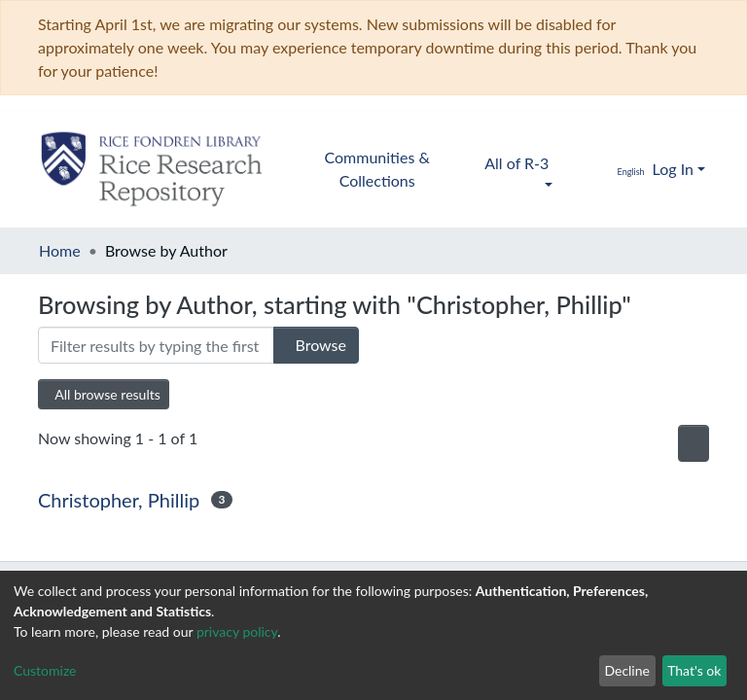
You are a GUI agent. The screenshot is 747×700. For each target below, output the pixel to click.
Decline (627, 670)
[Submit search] (573, 169)
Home (60, 250)
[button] (617, 169)
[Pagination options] (689, 443)
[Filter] (150, 345)
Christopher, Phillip (119, 500)
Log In (673, 169)
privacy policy (237, 631)
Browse (310, 345)
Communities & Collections (377, 169)
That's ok (694, 670)
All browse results (107, 394)
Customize (45, 670)
